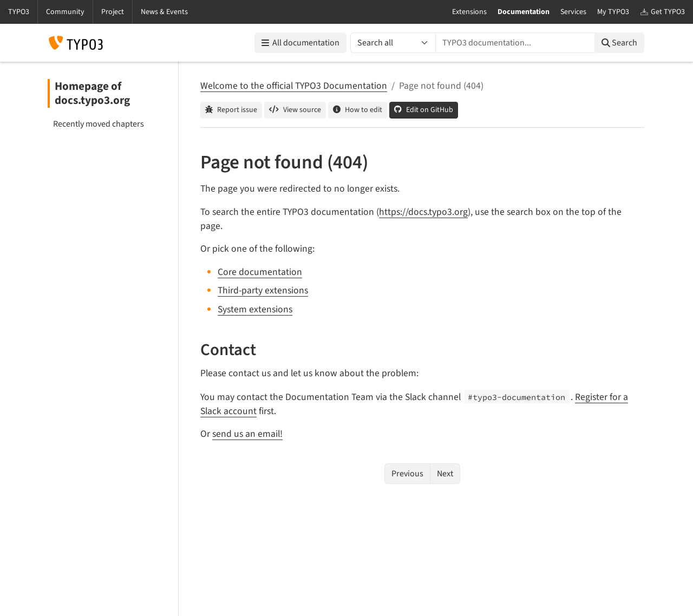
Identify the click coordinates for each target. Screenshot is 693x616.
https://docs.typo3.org (423, 212)
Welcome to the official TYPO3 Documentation (294, 86)
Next (445, 474)
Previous (407, 474)
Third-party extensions (263, 290)
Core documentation (260, 272)
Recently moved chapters (99, 124)
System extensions (255, 309)
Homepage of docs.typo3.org (92, 93)
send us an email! (247, 434)
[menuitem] (108, 124)
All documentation (300, 43)
